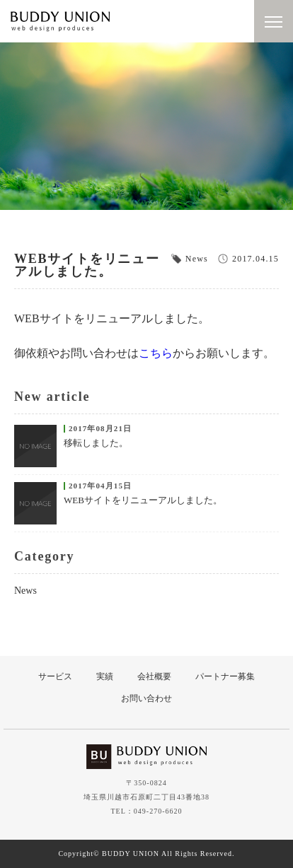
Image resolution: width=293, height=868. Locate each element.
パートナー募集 (225, 676)
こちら (156, 353)
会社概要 (154, 676)
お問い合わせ (146, 698)
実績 (105, 676)
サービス (55, 676)
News (25, 591)
